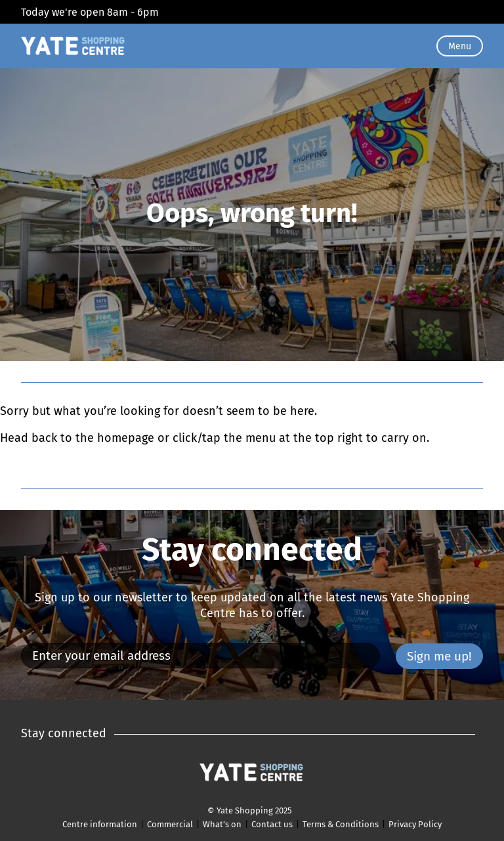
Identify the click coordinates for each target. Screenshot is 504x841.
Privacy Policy (415, 824)
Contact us (272, 824)
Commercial (170, 824)
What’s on (222, 824)
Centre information (100, 824)
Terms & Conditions (341, 824)
